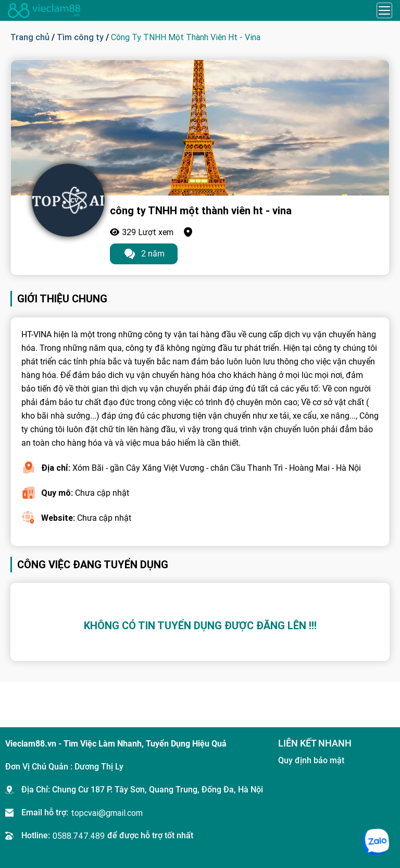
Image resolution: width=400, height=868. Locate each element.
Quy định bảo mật (311, 760)
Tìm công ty (80, 37)
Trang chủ (30, 37)
